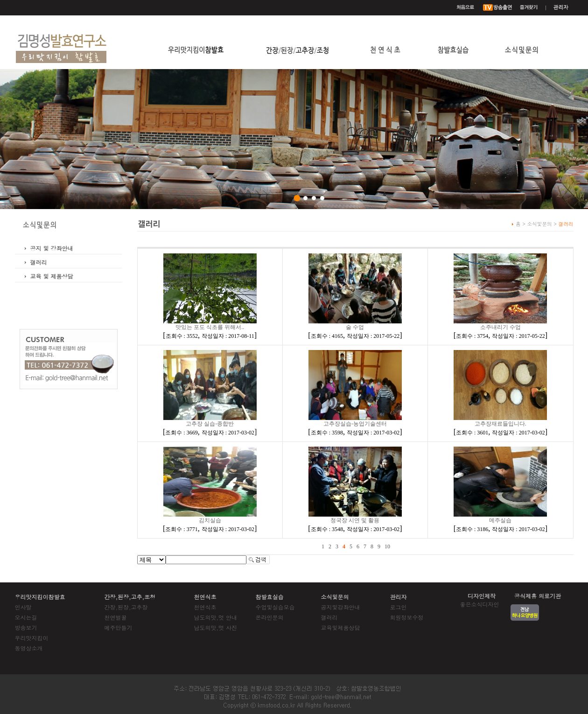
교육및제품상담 (341, 627)
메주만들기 (119, 627)
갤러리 (39, 262)
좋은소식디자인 (480, 604)
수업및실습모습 (275, 607)
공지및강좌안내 (341, 607)
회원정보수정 (407, 617)
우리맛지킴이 (32, 638)
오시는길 (26, 617)
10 (387, 546)
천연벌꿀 (116, 617)
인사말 (23, 607)
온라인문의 (270, 617)
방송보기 (26, 627)
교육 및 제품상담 (52, 276)
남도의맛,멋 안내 (216, 617)
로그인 (399, 607)
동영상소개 (29, 648)
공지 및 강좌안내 (52, 248)
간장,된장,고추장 (126, 607)
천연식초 (205, 607)
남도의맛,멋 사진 (216, 627)
